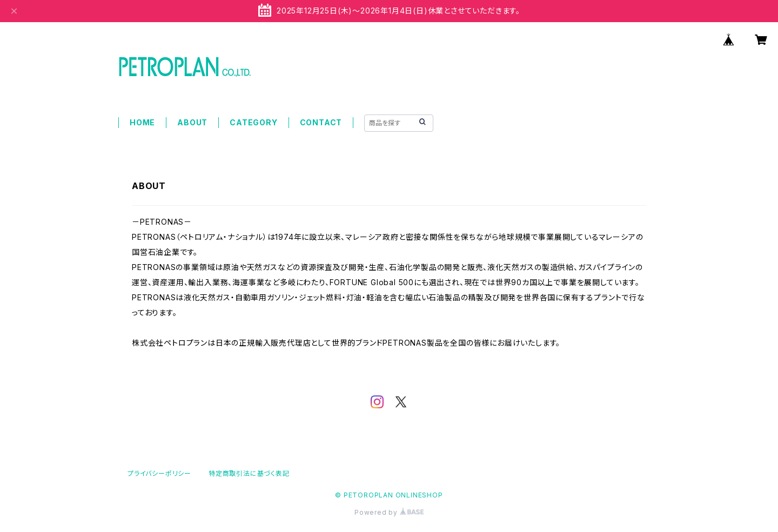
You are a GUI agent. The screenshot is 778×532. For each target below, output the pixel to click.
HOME (142, 122)
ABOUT (192, 122)
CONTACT (321, 122)
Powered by (389, 512)
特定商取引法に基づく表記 (249, 473)
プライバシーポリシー (159, 473)
